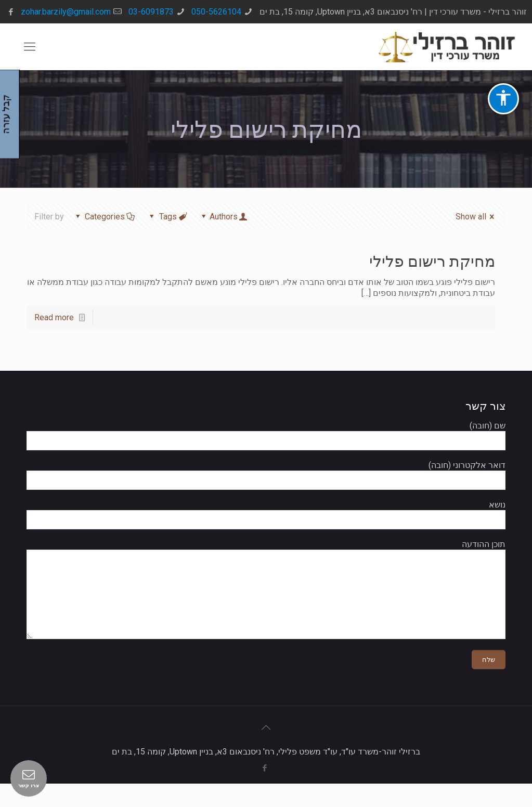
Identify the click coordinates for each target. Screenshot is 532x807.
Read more (54, 317)
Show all (477, 217)
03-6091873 (151, 12)
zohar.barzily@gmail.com (66, 12)
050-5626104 (216, 12)
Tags (167, 217)
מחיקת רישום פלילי (432, 261)
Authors (223, 217)
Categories (104, 217)
